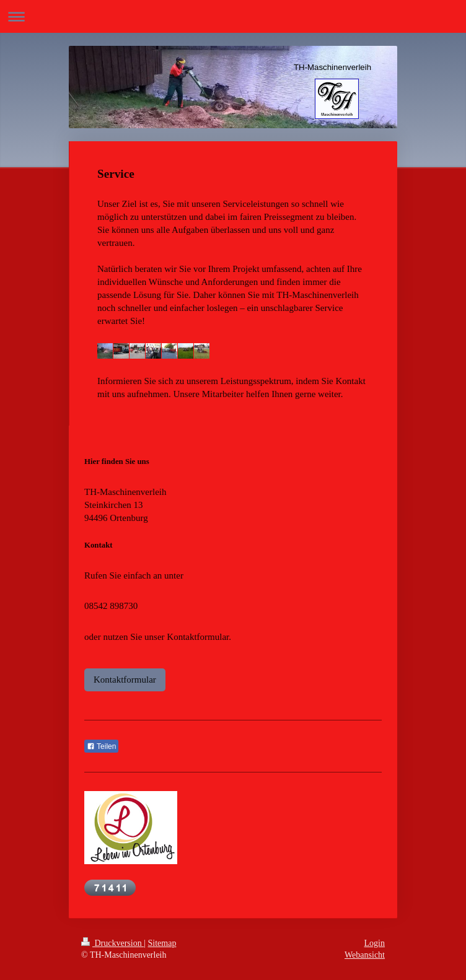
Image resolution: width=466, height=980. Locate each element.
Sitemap (162, 943)
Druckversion (112, 943)
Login (375, 943)
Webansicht (365, 955)
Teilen (101, 746)
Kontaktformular (125, 680)
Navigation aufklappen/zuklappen (233, 16)
